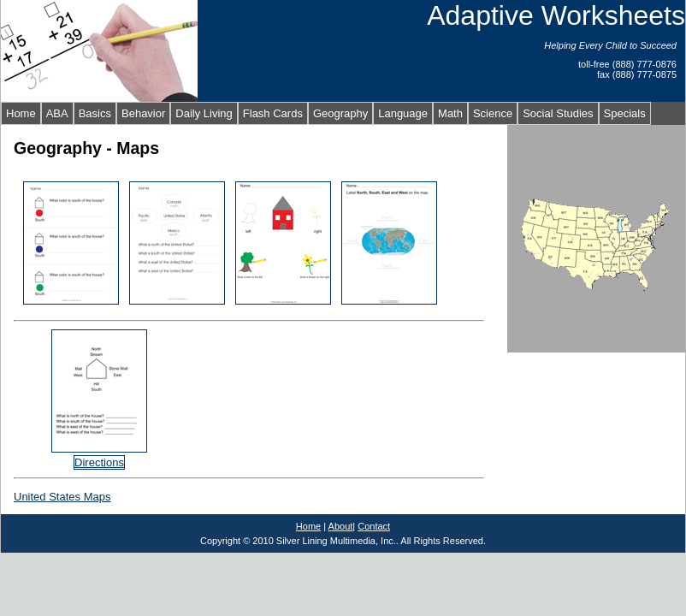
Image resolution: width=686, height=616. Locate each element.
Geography (340, 113)
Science (493, 113)
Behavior (143, 113)
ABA (57, 113)
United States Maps (62, 497)
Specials (625, 113)
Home (21, 113)
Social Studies (558, 113)
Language (403, 113)
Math (450, 113)
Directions (99, 462)
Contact (374, 526)
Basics (95, 113)
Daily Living (204, 113)
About (341, 526)
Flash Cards (273, 113)
